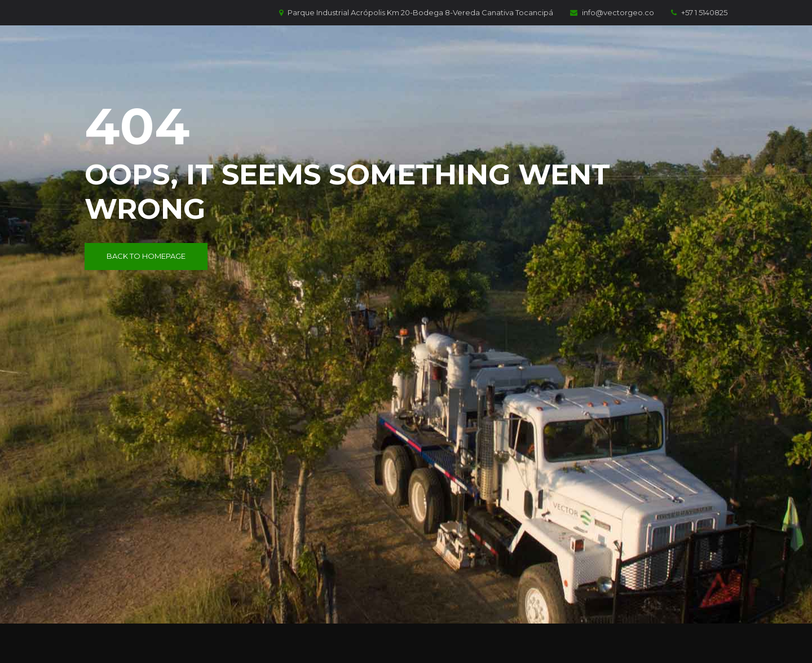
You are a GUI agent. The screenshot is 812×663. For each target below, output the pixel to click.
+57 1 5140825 (699, 12)
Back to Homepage (146, 256)
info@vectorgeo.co (612, 12)
